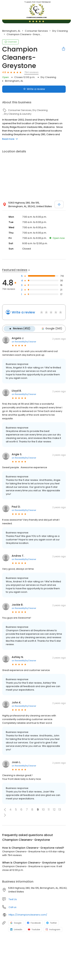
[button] (5, 809)
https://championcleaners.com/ (28, 915)
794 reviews (31, 72)
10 (43, 809)
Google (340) (51, 329)
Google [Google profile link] (16, 923)
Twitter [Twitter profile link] (52, 923)
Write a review (23, 312)
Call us (13, 907)
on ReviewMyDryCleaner (24, 341)
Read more (10, 139)
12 (54, 809)
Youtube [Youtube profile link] (34, 929)
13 (60, 809)
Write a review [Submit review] (34, 89)
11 (49, 809)
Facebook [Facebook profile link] (34, 923)
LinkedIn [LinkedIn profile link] (16, 929)
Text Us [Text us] (13, 899)
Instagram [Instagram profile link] (53, 929)
